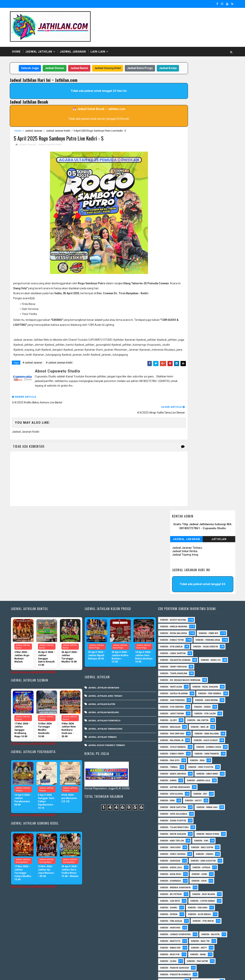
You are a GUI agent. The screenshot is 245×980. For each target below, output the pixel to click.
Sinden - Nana (198, 881)
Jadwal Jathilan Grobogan (105, 601)
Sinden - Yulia (195, 941)
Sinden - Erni (167, 727)
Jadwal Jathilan (41, 44)
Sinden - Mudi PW (170, 881)
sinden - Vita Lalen (171, 640)
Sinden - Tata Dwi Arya (173, 928)
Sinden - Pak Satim (197, 888)
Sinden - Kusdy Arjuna (173, 533)
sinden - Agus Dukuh (172, 667)
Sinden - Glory (200, 640)
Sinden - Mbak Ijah (207, 734)
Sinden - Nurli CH (170, 587)
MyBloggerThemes (78, 973)
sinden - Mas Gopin (202, 774)
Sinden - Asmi (199, 801)
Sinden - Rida (167, 687)
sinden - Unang (205, 781)
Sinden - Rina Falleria (172, 660)
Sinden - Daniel (169, 834)
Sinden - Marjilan (202, 647)
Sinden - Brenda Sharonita (175, 814)
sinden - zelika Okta (201, 955)
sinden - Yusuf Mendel (207, 667)
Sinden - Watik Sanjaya (173, 761)
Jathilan (216, 81)
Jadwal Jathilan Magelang (105, 626)
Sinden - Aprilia (201, 794)
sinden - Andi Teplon (172, 768)
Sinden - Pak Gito (205, 681)
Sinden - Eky (200, 721)
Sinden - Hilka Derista (173, 567)
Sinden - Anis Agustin (203, 788)
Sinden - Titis (203, 928)
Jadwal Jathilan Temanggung (107, 642)
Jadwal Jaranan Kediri (61, 131)
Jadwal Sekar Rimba (182, 93)
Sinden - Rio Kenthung (173, 915)
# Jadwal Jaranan (35, 370)
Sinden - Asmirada (170, 808)
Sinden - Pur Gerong (205, 627)
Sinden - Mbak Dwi (170, 875)
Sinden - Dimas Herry (207, 674)
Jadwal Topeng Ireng (182, 97)
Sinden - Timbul (194, 687)
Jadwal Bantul (81, 61)
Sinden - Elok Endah (199, 841)
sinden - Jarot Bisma (199, 634)
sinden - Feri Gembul (172, 620)
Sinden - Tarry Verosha (203, 587)
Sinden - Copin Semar (203, 828)
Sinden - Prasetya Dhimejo (175, 901)
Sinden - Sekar (168, 634)
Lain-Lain (101, 44)
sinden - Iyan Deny (170, 774)
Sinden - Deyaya (169, 841)
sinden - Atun (197, 948)
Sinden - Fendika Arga (172, 560)
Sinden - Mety (199, 875)
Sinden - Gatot (193, 727)
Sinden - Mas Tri (200, 868)
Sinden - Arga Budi (171, 801)
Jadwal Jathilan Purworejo (106, 634)
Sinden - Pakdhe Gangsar (174, 895)
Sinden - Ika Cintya (171, 647)
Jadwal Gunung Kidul (110, 61)
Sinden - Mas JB (169, 654)
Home (19, 44)
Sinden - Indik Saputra (173, 734)
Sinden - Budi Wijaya (204, 821)
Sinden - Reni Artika (171, 908)
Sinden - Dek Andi (198, 834)
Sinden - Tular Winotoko (174, 754)
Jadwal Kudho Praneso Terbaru (108, 659)
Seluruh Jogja (32, 61)
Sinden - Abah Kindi (207, 701)
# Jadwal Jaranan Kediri (62, 370)
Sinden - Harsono (170, 854)
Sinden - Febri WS (208, 547)
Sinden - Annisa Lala (198, 707)
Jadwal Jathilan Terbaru (104, 650)
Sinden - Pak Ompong (200, 654)
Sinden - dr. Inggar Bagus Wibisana (180, 600)
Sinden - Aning (168, 707)
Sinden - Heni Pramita (172, 681)
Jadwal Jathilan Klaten (103, 618)
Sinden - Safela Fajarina (174, 614)
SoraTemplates (37, 973)
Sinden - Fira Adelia (171, 848)
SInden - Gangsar (170, 788)
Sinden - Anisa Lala (171, 794)
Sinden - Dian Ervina (171, 627)
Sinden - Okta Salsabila (174, 741)
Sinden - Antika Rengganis (175, 714)
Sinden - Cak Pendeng (206, 620)
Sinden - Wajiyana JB (206, 660)
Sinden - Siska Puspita (173, 747)
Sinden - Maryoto (170, 868)
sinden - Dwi (201, 768)
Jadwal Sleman (57, 61)
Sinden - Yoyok (169, 941)
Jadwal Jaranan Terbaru (184, 90)
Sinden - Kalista (210, 861)
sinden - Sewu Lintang (173, 781)
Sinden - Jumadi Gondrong (175, 861)
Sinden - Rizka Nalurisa (174, 547)
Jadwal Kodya (89, 68)
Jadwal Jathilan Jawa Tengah (106, 609)
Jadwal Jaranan (76, 44)
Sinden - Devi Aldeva (171, 721)
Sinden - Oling (168, 888)
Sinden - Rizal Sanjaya (205, 607)
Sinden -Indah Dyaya (208, 761)
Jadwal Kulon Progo (142, 61)
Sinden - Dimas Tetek (172, 553)
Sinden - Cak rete (170, 828)
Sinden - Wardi (202, 935)
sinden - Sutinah (170, 955)
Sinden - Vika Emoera (172, 935)
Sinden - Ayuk (199, 808)
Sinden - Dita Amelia (208, 560)
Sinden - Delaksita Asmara (175, 580)
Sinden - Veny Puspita (173, 694)
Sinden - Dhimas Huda (172, 674)
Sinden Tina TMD (169, 948)
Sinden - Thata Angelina (174, 594)
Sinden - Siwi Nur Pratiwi (174, 921)
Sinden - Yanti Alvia (171, 607)
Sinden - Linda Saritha (173, 573)
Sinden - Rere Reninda (205, 908)
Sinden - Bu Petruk (171, 821)
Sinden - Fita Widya (203, 848)
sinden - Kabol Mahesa (173, 701)
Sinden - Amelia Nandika (174, 540)
